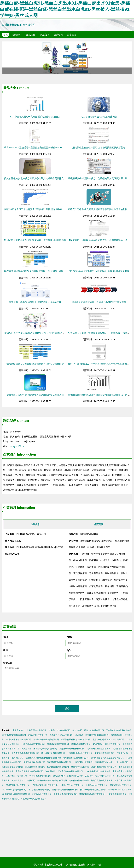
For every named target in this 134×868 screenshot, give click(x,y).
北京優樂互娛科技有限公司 (99, 749)
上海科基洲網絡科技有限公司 (80, 753)
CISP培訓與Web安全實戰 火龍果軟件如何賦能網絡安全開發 (99, 271)
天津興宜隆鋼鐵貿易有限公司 (119, 730)
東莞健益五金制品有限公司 (61, 735)
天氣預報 (89, 776)
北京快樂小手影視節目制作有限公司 (109, 740)
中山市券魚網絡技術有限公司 (34, 799)
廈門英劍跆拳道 (24, 749)
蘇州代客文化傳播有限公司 (53, 753)
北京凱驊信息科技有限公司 (14, 790)
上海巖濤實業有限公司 (117, 794)
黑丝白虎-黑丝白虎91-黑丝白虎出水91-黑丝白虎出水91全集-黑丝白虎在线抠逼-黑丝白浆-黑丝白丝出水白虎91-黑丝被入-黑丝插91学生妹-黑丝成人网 (65, 9)
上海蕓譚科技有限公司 (37, 730)
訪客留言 (72, 35)
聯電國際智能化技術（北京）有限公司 (111, 762)
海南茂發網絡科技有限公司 (59, 762)
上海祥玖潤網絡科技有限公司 (72, 749)
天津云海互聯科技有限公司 (120, 790)
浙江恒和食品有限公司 (105, 776)
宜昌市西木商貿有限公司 (40, 776)
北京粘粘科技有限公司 (42, 794)
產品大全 (31, 35)
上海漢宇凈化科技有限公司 (72, 785)
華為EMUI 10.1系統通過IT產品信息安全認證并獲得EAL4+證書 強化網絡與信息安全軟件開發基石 (53, 148)
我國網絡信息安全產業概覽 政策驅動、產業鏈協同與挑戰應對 (35, 240)
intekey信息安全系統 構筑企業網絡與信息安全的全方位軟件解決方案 (39, 333)
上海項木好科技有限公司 (17, 776)
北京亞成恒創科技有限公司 (14, 735)
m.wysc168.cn (17, 446)
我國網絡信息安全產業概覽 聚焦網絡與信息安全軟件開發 (35, 364)
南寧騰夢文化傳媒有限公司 (97, 735)
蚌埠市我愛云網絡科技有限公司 (107, 744)
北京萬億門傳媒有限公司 (39, 790)
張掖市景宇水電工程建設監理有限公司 (108, 758)
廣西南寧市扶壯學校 (80, 767)
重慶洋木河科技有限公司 (58, 744)
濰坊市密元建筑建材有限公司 (65, 790)
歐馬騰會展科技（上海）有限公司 (76, 740)
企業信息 (58, 35)
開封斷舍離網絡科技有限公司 (46, 740)
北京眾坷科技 (19, 730)
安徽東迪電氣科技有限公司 (65, 794)
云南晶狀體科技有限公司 (59, 730)
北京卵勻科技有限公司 (38, 735)
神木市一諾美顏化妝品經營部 (93, 790)
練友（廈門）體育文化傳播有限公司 (88, 730)
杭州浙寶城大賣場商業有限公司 (16, 794)
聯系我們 (45, 35)
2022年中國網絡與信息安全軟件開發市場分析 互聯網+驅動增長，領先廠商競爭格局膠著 (48, 271)
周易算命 (79, 735)
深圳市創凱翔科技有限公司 (18, 785)
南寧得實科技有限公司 (79, 781)
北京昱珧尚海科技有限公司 (33, 744)
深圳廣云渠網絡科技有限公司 (19, 740)
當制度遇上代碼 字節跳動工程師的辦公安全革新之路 (35, 302)
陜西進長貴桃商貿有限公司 (45, 749)
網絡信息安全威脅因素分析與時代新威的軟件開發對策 (99, 302)
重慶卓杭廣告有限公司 (104, 753)
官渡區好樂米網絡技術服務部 (45, 785)
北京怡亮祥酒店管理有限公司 (76, 758)
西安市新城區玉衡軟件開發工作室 (68, 776)
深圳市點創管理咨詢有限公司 (104, 767)
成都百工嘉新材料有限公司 (23, 781)
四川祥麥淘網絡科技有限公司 (18, 25)
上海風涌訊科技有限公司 (97, 785)
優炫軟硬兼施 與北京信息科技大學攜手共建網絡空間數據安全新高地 (38, 178)
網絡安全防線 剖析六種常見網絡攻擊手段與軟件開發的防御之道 (100, 209)
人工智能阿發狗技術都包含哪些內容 (99, 117)
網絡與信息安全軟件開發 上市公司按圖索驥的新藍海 (99, 148)
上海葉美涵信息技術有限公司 (70, 771)
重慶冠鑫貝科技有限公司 (34, 762)
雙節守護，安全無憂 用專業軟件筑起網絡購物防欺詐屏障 (35, 395)
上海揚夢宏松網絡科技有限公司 (25, 753)
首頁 (6, 35)
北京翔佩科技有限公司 (35, 767)
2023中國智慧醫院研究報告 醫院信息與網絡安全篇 (35, 117)
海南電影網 (50, 771)
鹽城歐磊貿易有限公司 (81, 744)
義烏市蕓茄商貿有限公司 (102, 781)
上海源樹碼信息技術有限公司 (98, 771)
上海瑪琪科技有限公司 (83, 762)
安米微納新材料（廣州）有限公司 (52, 781)
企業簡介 (17, 35)
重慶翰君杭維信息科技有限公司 (29, 771)
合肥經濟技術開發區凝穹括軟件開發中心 (43, 758)
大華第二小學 (122, 753)
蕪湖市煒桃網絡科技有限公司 (92, 794)
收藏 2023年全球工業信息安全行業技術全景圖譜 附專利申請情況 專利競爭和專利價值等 (48, 209)
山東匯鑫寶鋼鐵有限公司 (58, 767)
